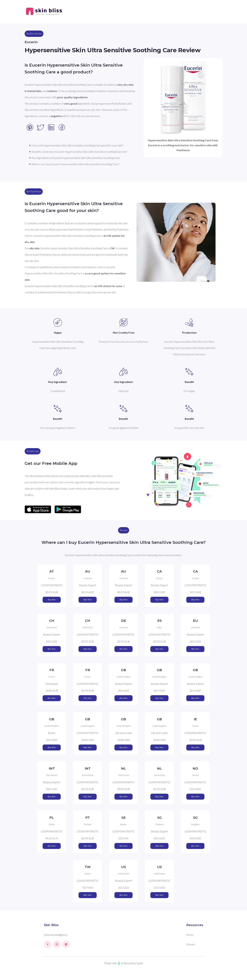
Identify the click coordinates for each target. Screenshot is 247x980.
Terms (190, 935)
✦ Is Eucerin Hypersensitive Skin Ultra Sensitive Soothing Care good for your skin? (76, 145)
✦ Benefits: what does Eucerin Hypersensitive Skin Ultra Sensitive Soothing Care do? (78, 152)
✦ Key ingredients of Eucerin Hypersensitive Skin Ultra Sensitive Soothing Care (74, 158)
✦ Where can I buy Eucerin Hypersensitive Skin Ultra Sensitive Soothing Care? (74, 164)
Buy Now (52, 600)
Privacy (191, 944)
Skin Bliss (51, 925)
